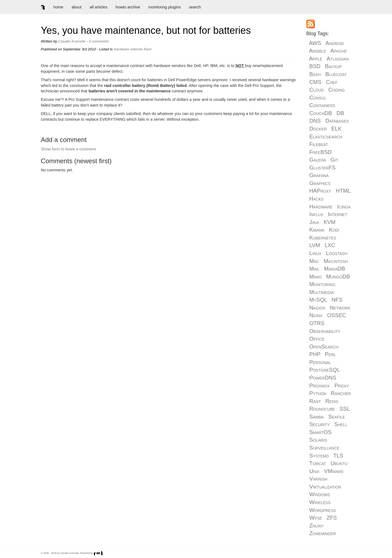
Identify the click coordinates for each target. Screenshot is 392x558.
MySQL (318, 300)
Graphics (320, 183)
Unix (314, 471)
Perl (331, 354)
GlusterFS (322, 168)
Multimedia (321, 292)
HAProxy (320, 191)
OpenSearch (324, 347)
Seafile (337, 417)
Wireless (320, 502)
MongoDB (338, 277)
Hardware (122, 49)
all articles (98, 7)
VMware (334, 471)
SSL (344, 409)
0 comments (99, 41)
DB (340, 113)
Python (318, 393)
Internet (137, 49)
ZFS (332, 518)
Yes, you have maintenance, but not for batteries (146, 30)
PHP (315, 354)
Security (319, 424)
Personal (320, 362)
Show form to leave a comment (68, 149)
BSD (315, 66)
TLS (338, 456)
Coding (336, 90)
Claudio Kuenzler (72, 41)
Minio (315, 277)
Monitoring (322, 284)
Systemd (319, 456)
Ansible (318, 51)
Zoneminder (323, 533)
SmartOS (320, 432)
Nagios (317, 308)
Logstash (337, 253)
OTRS (317, 323)
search (195, 7)
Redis (332, 401)
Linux (315, 253)
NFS (337, 300)
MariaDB (334, 269)
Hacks (316, 199)
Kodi (334, 230)
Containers (322, 105)
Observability (325, 331)
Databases (337, 121)
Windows (320, 494)
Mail (314, 269)
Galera (318, 160)
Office (317, 339)
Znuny (316, 526)
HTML (343, 191)
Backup (333, 66)
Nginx (316, 315)
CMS (315, 82)
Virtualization (325, 487)
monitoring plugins (165, 7)
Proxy (342, 386)
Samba (316, 417)
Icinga (344, 207)
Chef (332, 82)
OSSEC (336, 315)
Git (334, 160)
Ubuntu (339, 463)
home (58, 7)
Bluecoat (336, 74)
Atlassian (338, 59)
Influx (316, 214)
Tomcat (318, 463)
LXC (330, 245)
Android (335, 43)
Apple (316, 59)
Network (340, 308)
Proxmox (320, 386)
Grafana (319, 175)
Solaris (318, 440)
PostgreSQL (324, 370)
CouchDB (321, 113)
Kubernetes (323, 238)
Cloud (316, 90)
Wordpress (322, 510)
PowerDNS (323, 378)
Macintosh (336, 261)
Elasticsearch (326, 137)
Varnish (318, 479)
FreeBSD (320, 152)
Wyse (316, 518)
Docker (318, 129)
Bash (315, 74)
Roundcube (322, 409)
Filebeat (319, 144)
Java (314, 222)
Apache (339, 51)
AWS (315, 43)
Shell (341, 424)
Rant (148, 49)
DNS (315, 121)
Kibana (317, 230)
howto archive (128, 7)
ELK (336, 129)
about (77, 7)
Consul (318, 98)
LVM (315, 245)
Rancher (341, 393)
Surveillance (324, 448)
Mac (314, 261)
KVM (330, 222)
